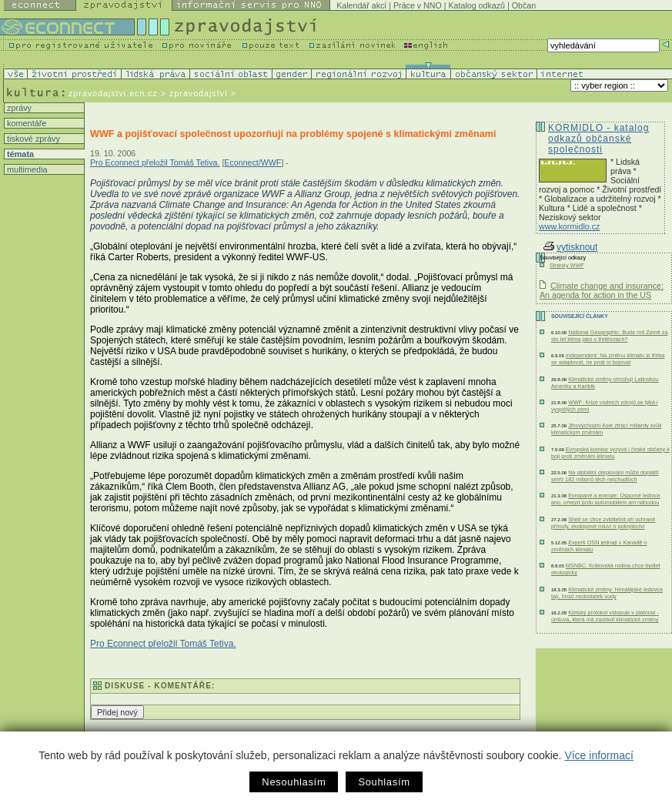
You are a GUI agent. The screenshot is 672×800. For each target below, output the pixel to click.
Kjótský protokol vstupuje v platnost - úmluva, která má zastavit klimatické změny (605, 616)
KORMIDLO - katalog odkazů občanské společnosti (598, 139)
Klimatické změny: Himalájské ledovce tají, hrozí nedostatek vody (607, 593)
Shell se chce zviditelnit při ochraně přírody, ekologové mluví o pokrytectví (603, 523)
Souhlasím (384, 782)
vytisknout (570, 247)
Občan (524, 5)
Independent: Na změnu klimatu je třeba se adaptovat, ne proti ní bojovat (608, 359)
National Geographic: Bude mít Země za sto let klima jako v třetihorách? (610, 336)
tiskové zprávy (32, 139)
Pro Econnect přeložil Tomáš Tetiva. (155, 162)
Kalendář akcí (361, 5)
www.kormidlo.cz (569, 226)
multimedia (26, 169)
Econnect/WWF (252, 162)
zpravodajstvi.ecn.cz (113, 93)
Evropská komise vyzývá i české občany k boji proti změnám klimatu (610, 453)
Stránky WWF (567, 265)
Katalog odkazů (477, 5)
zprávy (18, 108)
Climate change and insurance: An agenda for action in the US (602, 290)
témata (19, 154)
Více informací (598, 755)
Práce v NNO (418, 5)
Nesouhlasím (294, 782)
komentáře (25, 123)
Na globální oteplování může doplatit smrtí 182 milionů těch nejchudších (605, 476)
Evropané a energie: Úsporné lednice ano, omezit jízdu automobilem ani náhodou (606, 499)
